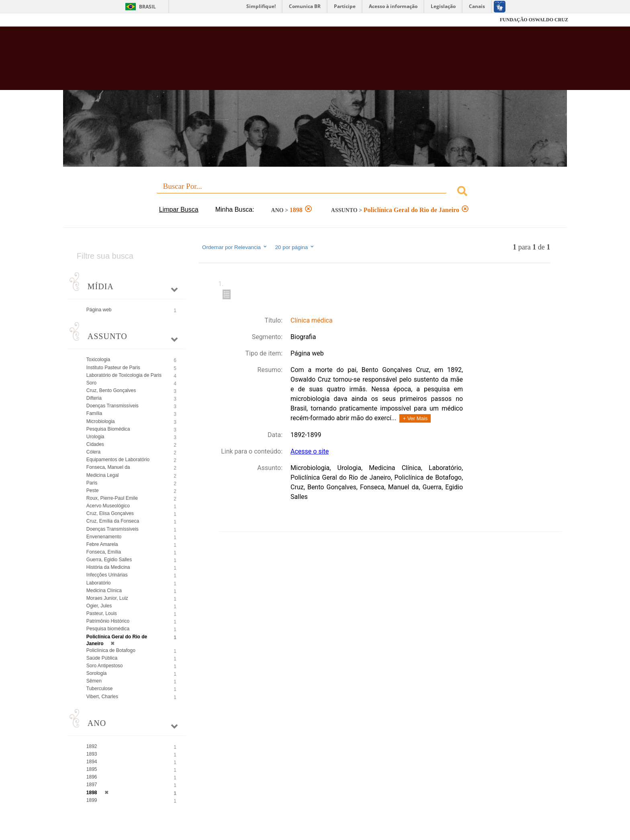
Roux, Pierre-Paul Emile (112, 498)
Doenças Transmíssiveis (112, 529)
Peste (93, 491)
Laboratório (99, 583)
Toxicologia (98, 360)
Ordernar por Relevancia (235, 247)
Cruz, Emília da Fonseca (113, 521)
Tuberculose (100, 689)
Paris (92, 483)
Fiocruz (82, 20)
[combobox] (315, 192)
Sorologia (97, 673)
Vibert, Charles (102, 697)
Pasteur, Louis (102, 613)
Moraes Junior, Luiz (107, 598)
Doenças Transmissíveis (112, 406)
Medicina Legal (103, 475)
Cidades (95, 444)
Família (94, 413)
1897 (92, 785)
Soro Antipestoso (105, 666)
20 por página (295, 247)
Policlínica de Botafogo (111, 650)
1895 (92, 769)
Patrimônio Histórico (108, 621)
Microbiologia (101, 421)
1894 (92, 762)
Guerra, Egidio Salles (109, 560)
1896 (92, 777)
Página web (99, 310)
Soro (91, 383)
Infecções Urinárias (107, 575)
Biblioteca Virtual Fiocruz (271, 62)
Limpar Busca (179, 209)
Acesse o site (310, 451)
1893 (92, 754)
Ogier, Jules (99, 606)
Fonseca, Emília (104, 552)
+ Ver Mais (415, 418)
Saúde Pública (102, 658)
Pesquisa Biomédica (108, 429)
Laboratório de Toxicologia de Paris (124, 375)
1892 (92, 746)
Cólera (93, 452)
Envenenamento (104, 537)
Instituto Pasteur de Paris (113, 368)
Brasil (147, 7)
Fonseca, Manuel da (108, 467)
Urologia (95, 437)
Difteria (94, 398)
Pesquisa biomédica (108, 629)
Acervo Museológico (108, 506)
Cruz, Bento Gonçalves (111, 390)
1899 (92, 800)
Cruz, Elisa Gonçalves (110, 513)
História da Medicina (108, 567)
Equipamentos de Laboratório (118, 460)
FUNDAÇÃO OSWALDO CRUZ (534, 20)
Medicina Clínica (104, 591)
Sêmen (94, 681)
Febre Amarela (102, 544)
